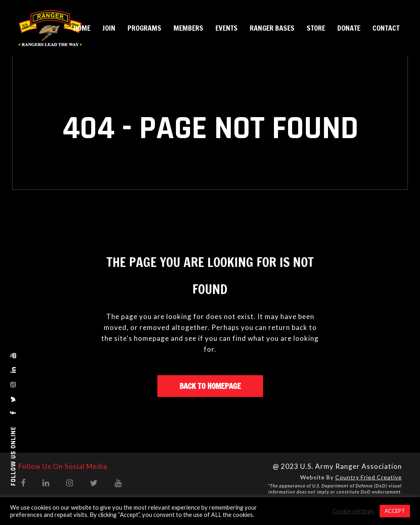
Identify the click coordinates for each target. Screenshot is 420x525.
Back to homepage (210, 386)
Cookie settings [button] (353, 511)
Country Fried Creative (369, 477)
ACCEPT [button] (395, 511)
